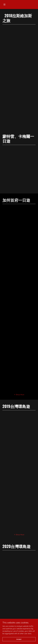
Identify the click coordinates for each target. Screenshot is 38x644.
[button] (5, 4)
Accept (19, 641)
